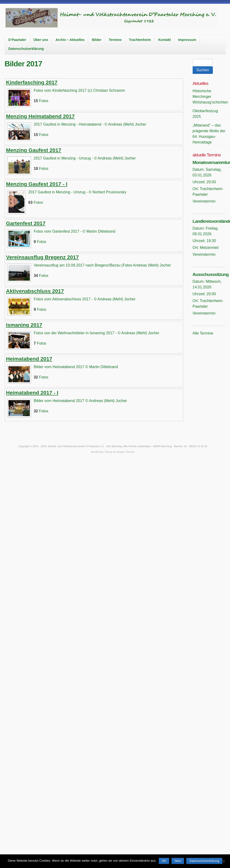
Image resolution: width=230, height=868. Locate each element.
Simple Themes (125, 452)
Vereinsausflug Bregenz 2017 (43, 257)
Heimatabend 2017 (29, 359)
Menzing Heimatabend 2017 (40, 116)
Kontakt (164, 40)
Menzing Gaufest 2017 (34, 150)
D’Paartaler (17, 40)
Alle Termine (203, 333)
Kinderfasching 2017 (32, 82)
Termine (115, 40)
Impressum (187, 40)
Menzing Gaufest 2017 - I (37, 184)
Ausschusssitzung (211, 274)
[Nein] (223, 861)
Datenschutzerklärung (26, 49)
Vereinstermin (204, 201)
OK (164, 861)
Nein (178, 861)
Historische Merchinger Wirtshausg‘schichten (210, 97)
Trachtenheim (140, 40)
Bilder (97, 40)
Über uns (41, 40)
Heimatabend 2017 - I (32, 393)
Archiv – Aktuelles (70, 40)
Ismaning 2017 (24, 325)
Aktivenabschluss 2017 (35, 291)
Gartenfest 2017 (26, 223)
